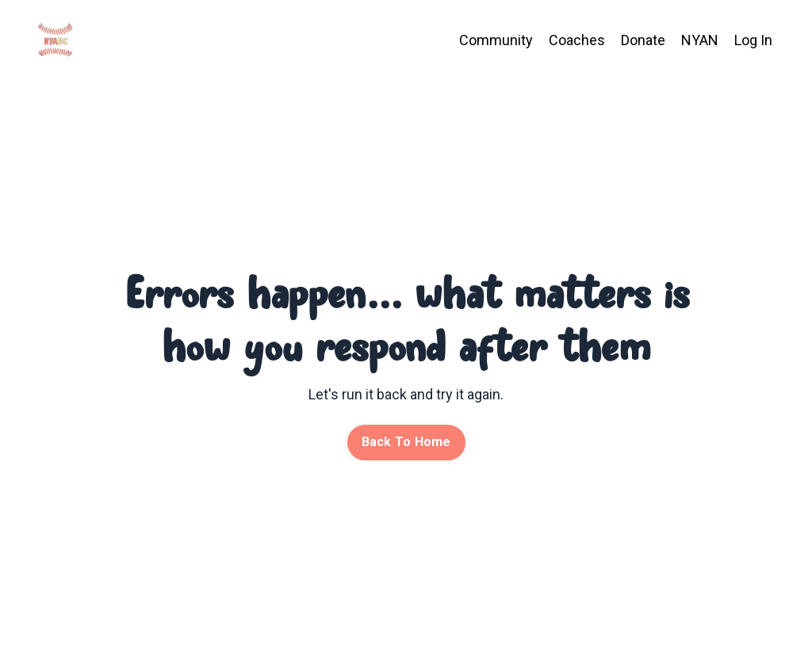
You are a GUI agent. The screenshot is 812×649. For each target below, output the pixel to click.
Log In (753, 40)
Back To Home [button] (406, 442)
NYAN (700, 40)
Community (496, 40)
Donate (643, 40)
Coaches (577, 40)
